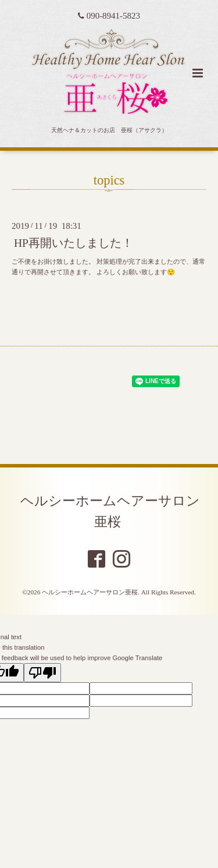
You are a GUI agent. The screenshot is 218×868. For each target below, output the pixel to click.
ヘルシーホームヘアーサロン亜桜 (110, 511)
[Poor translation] (42, 673)
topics (109, 180)
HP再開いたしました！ (74, 243)
